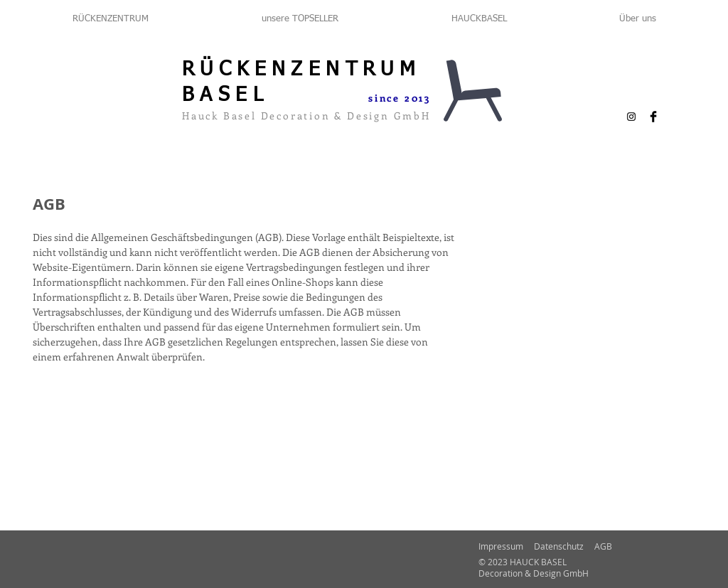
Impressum (501, 546)
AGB (603, 546)
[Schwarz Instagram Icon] (631, 117)
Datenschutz (559, 546)
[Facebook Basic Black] (653, 117)
